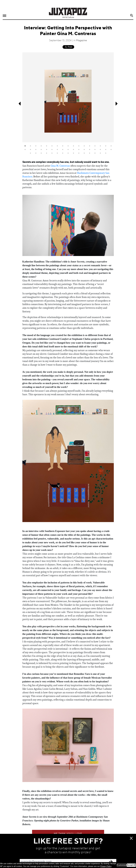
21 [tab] (41, 149)
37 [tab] (41, 153)
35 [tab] (30, 153)
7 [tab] (57, 146)
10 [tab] (73, 146)
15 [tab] (100, 146)
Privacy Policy (106, 866)
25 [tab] (63, 149)
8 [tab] (63, 146)
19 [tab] (30, 149)
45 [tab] (84, 153)
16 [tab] (106, 146)
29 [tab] (84, 149)
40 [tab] (57, 153)
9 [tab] (68, 146)
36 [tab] (36, 153)
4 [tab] (41, 146)
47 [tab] (95, 153)
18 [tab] (25, 149)
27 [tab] (73, 149)
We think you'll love (68, 834)
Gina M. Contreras (60, 166)
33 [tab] (106, 149)
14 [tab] (95, 146)
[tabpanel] (68, 97)
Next (117, 104)
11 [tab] (79, 146)
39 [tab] (52, 153)
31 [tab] (95, 149)
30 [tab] (90, 149)
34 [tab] (111, 149)
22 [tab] (47, 149)
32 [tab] (100, 149)
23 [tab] (52, 149)
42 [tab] (68, 153)
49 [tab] (106, 153)
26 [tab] (68, 149)
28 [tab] (79, 149)
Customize (122, 865)
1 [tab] (25, 146)
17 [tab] (111, 146)
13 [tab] (90, 146)
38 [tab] (47, 153)
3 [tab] (36, 146)
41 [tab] (63, 153)
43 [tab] (73, 153)
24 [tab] (57, 149)
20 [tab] (36, 149)
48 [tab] (100, 153)
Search (132, 16)
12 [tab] (84, 146)
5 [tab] (47, 146)
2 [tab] (30, 146)
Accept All (131, 865)
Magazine (81, 40)
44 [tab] (79, 153)
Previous (19, 104)
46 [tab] (90, 153)
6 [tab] (52, 146)
